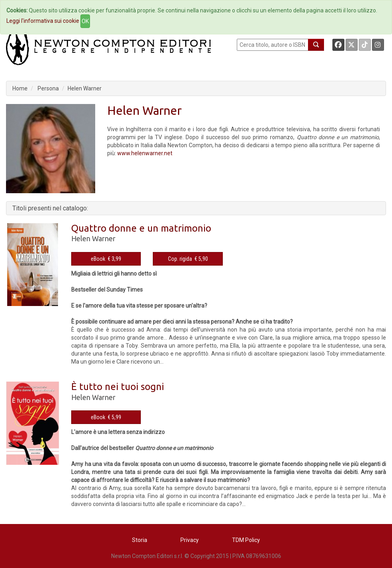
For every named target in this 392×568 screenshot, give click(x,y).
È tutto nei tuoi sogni (118, 387)
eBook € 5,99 (106, 417)
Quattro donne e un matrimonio (141, 228)
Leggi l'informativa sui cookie (43, 21)
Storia (140, 540)
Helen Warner (85, 88)
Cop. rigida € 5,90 (188, 259)
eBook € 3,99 (106, 259)
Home (20, 88)
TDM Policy (246, 540)
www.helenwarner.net (145, 153)
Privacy (190, 540)
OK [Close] (85, 21)
